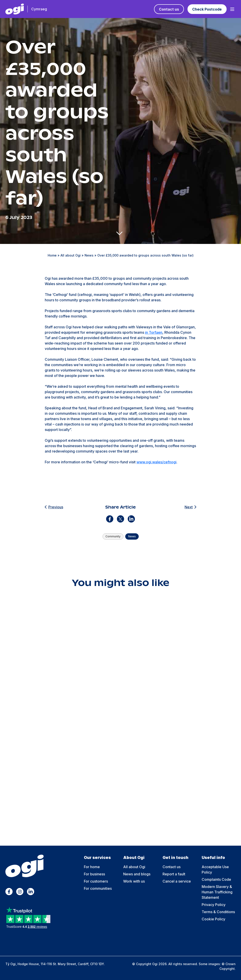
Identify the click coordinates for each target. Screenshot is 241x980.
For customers (96, 881)
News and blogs (137, 874)
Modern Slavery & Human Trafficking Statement (217, 892)
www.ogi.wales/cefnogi (156, 462)
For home (92, 867)
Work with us (134, 881)
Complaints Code (216, 879)
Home (52, 255)
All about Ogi (71, 255)
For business (94, 874)
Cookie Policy (213, 919)
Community (113, 536)
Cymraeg (39, 9)
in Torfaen (154, 332)
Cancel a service (177, 881)
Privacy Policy (214, 905)
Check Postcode (207, 9)
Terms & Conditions (218, 912)
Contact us (169, 9)
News (89, 255)
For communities (98, 888)
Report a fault (174, 874)
